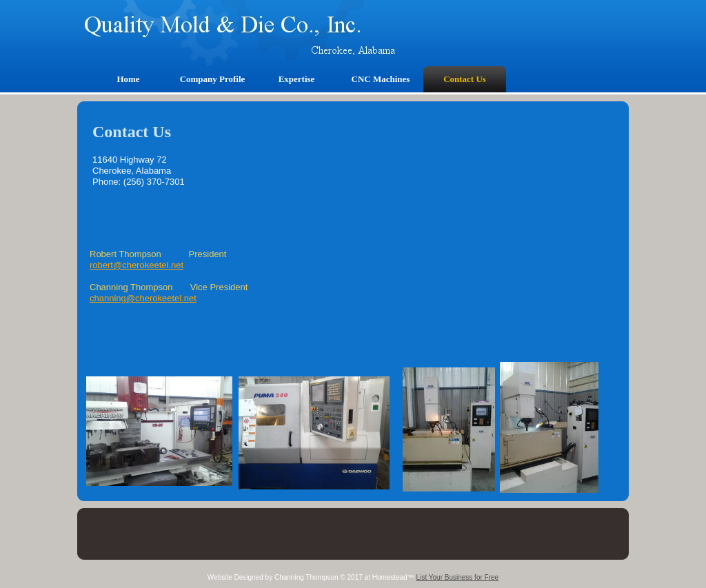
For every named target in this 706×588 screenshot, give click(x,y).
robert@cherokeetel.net (137, 265)
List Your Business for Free (458, 577)
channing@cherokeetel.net (143, 298)
